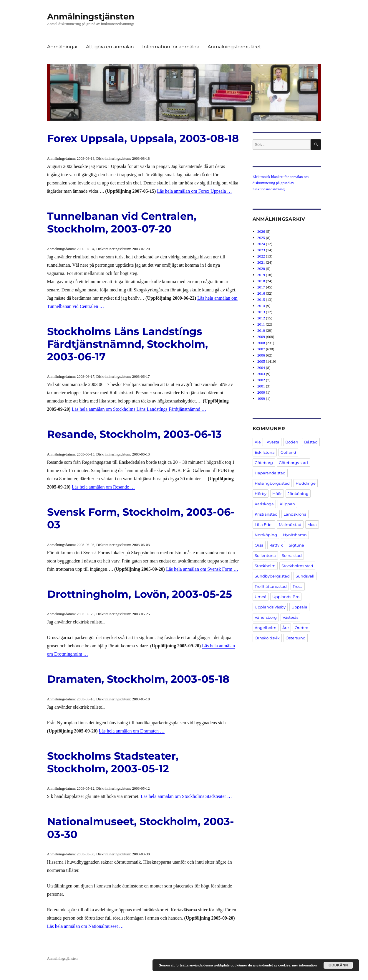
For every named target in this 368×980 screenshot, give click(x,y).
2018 (261, 281)
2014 (261, 306)
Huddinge (306, 483)
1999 (261, 399)
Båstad (311, 442)
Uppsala (299, 607)
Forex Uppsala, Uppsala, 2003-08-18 (143, 138)
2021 (261, 262)
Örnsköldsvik (267, 638)
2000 (261, 392)
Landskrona (295, 514)
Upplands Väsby (270, 607)
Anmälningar (62, 47)
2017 (261, 287)
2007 (261, 349)
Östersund (296, 638)
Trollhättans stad (271, 586)
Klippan (287, 504)
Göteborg (264, 463)
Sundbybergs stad (272, 576)
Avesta (273, 442)
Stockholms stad (297, 566)
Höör (277, 494)
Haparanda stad (270, 473)
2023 (261, 250)
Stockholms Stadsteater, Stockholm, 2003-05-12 (113, 762)
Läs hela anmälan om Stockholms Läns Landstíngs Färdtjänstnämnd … (139, 409)
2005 (261, 361)
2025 (261, 238)
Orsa (259, 545)
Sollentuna (265, 555)
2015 (261, 300)
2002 (261, 380)
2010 (261, 330)
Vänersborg (266, 617)
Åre (286, 628)
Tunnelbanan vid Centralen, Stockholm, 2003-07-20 (122, 222)
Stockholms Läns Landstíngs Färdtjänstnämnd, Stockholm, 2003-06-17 (127, 344)
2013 (261, 312)
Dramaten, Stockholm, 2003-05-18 (138, 679)
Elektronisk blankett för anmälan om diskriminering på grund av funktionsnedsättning (281, 183)
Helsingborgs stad (272, 483)
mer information (304, 965)
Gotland (288, 452)
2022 (261, 256)
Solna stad (292, 555)
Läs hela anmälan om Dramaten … (132, 731)
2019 (261, 275)
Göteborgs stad (293, 463)
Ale (258, 442)
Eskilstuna (265, 452)
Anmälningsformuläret (234, 47)
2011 (261, 324)
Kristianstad (266, 514)
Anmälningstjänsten (91, 17)
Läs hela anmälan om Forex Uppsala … (194, 191)
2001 (261, 386)
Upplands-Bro (286, 597)
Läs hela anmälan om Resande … (103, 487)
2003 (261, 374)
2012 (261, 318)
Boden (292, 442)
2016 (261, 293)
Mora (312, 524)
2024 (261, 244)
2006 (261, 355)
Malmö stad (290, 524)
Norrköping (266, 535)
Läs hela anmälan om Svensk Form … (202, 569)
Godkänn (338, 965)
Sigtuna (296, 545)
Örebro (301, 628)
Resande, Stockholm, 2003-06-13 (134, 434)
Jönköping (298, 494)
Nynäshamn (295, 535)
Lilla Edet (264, 524)
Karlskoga (264, 504)
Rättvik (276, 545)
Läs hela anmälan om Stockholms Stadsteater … (186, 796)
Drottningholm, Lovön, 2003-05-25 (140, 594)
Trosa (298, 586)
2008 (261, 343)
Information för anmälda (171, 47)
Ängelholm (266, 628)
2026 (261, 231)
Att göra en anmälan (110, 47)
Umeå (261, 597)
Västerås (290, 617)
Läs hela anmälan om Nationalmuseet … (86, 926)
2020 (261, 269)
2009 (261, 337)
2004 (261, 368)
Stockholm (265, 566)
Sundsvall (305, 576)
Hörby (261, 494)
